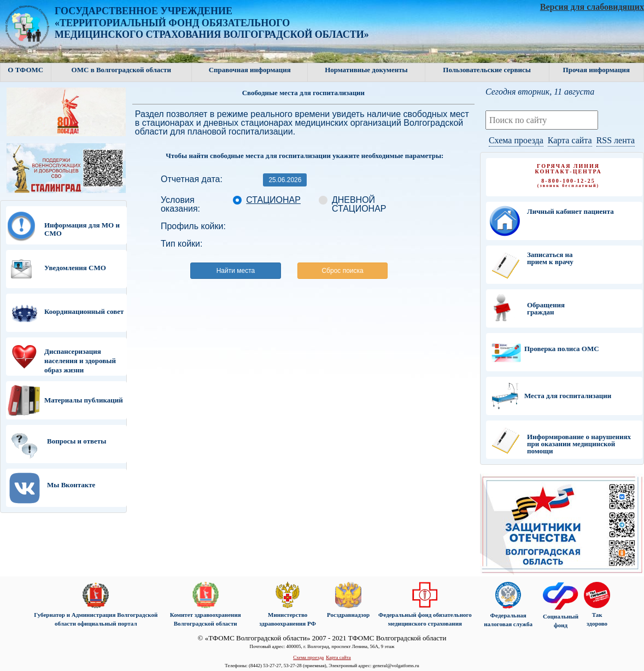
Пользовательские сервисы (487, 70)
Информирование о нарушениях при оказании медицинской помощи (579, 444)
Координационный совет (84, 311)
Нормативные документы (366, 70)
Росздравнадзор (349, 615)
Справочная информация (250, 70)
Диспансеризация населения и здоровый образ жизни (80, 361)
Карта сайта (570, 140)
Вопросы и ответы (77, 441)
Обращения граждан (546, 308)
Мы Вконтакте (71, 485)
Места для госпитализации (568, 396)
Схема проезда (516, 140)
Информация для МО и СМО (82, 229)
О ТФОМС (25, 70)
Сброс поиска (342, 271)
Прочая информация (596, 70)
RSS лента (616, 140)
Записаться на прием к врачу (550, 258)
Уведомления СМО (75, 268)
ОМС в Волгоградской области (121, 70)
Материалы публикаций (84, 400)
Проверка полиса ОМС (562, 349)
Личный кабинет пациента (570, 211)
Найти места (236, 271)
